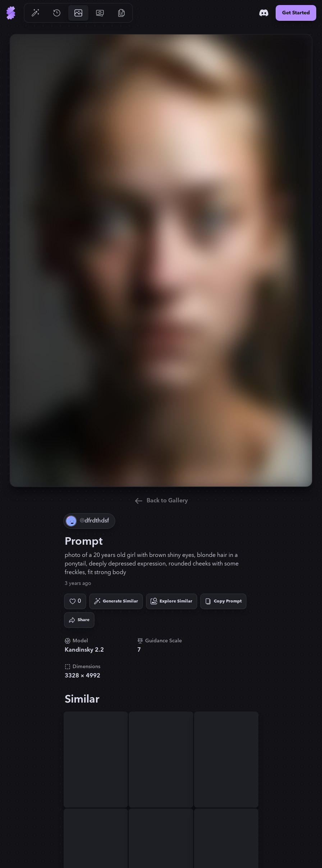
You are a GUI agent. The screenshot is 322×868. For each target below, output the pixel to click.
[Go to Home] (11, 13)
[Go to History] (57, 13)
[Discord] (264, 13)
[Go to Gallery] (78, 13)
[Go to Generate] (35, 13)
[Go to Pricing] (100, 13)
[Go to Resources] (121, 13)
